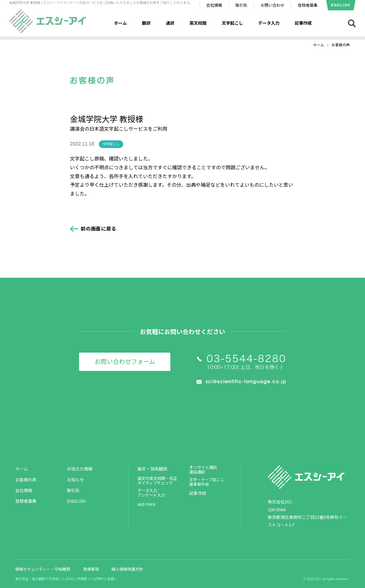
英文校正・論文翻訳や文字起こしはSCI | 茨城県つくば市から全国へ (66, 579)
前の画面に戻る (99, 229)
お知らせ (75, 480)
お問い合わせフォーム (125, 362)
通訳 (170, 23)
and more (146, 504)
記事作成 (303, 23)
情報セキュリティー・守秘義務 (43, 569)
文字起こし (232, 23)
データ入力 (269, 23)
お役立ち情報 (80, 469)
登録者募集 (308, 5)
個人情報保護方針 (127, 569)
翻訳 (146, 23)
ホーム (120, 23)
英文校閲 (198, 23)
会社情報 (214, 5)
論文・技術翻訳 (152, 469)
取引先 (241, 5)
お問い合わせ (273, 5)
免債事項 (91, 569)
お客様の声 (26, 480)
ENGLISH (341, 5)
